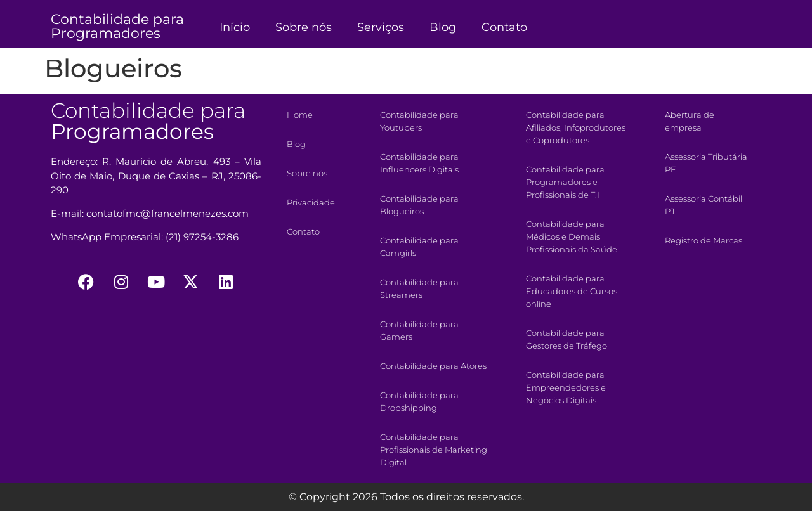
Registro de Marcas (704, 240)
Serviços (381, 27)
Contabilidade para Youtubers (419, 121)
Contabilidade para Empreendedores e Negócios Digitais (566, 387)
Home (300, 115)
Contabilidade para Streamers (419, 288)
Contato (504, 27)
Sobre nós (304, 27)
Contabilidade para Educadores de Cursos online (572, 291)
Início (235, 27)
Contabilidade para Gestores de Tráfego (566, 339)
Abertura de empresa (690, 121)
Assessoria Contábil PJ (704, 205)
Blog (443, 27)
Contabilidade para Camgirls (419, 247)
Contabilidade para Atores (433, 366)
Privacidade (311, 202)
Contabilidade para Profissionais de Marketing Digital (434, 450)
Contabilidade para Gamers (419, 330)
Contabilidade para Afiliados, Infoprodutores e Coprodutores (576, 127)
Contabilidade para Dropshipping (419, 401)
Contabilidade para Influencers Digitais (419, 163)
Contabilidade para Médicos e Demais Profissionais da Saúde (572, 236)
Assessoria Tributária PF (706, 163)
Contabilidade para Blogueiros (419, 205)
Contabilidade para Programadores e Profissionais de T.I (565, 182)
